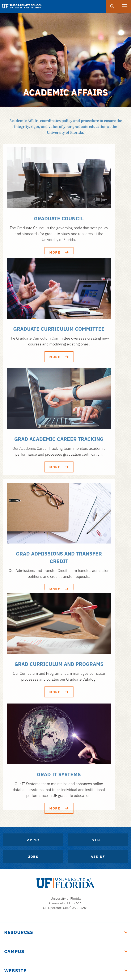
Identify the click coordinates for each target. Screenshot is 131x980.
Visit (98, 840)
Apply (33, 840)
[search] (112, 6)
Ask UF (98, 857)
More (59, 252)
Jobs (33, 857)
